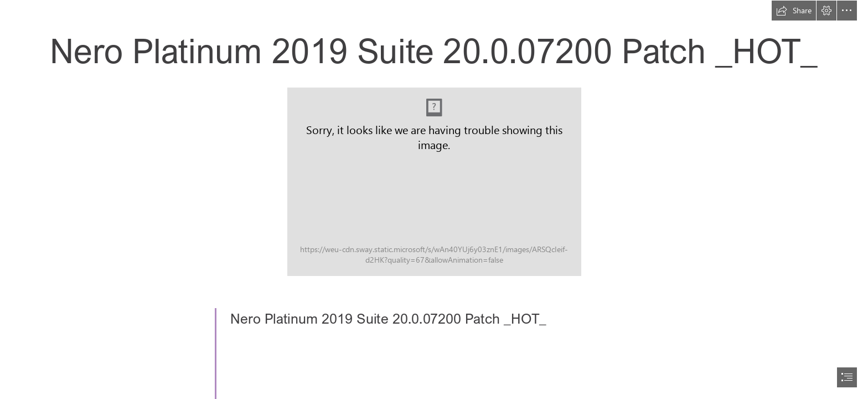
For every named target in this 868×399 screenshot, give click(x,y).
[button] (794, 11)
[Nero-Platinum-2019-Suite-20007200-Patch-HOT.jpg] (434, 182)
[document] (434, 199)
